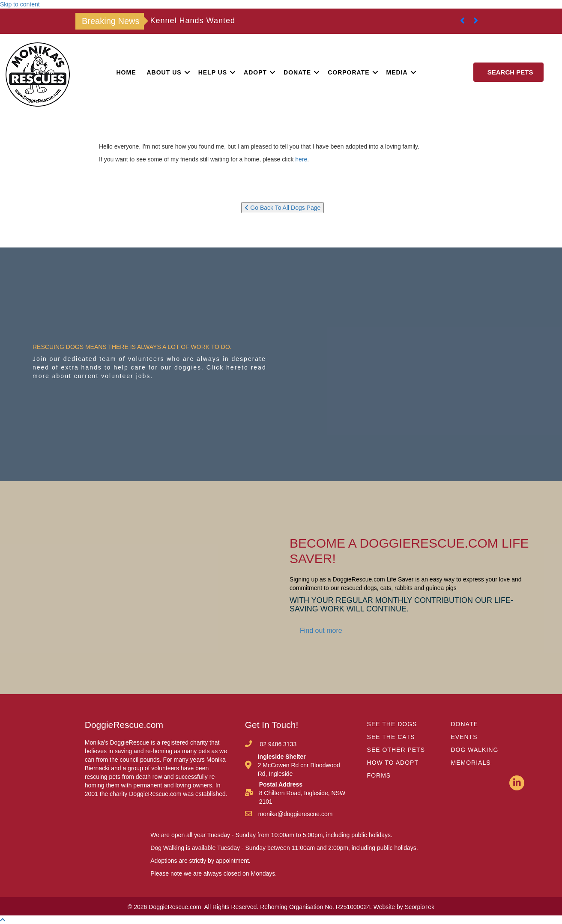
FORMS (379, 775)
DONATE (465, 724)
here (301, 159)
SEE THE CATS (391, 737)
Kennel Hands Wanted (193, 21)
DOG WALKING (475, 750)
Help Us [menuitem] (213, 72)
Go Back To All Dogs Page (282, 208)
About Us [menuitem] (164, 72)
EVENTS (464, 737)
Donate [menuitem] (297, 72)
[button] (187, 72)
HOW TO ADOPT (393, 763)
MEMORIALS (471, 763)
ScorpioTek (420, 907)
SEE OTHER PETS (396, 750)
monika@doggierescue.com (296, 814)
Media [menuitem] (397, 72)
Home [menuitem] (126, 72)
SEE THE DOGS (392, 724)
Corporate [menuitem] (348, 72)
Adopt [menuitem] (255, 72)
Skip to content (20, 4)
